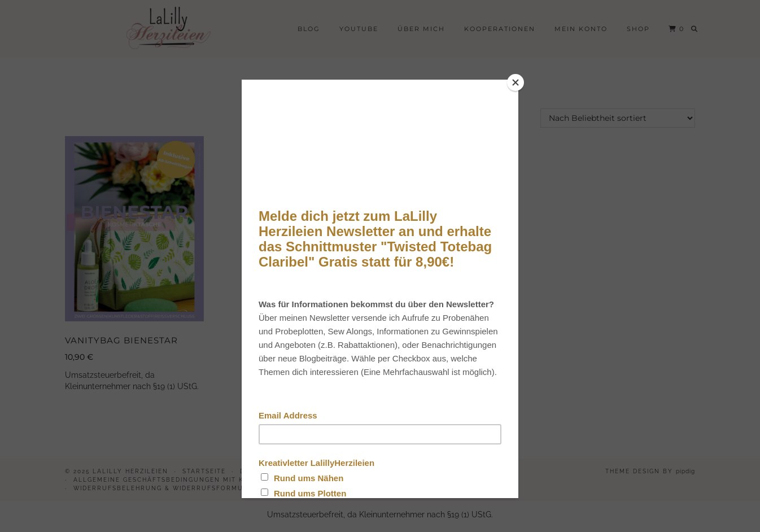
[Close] (516, 82)
